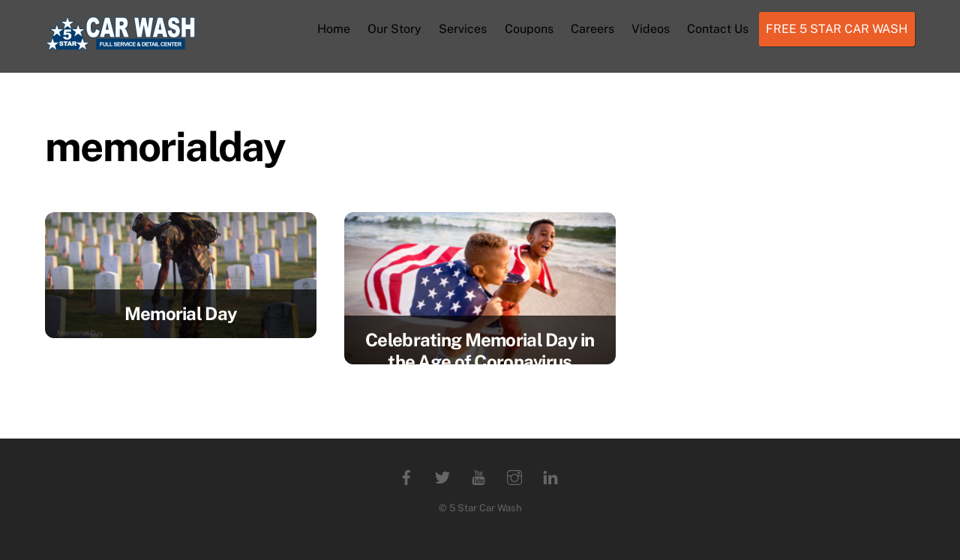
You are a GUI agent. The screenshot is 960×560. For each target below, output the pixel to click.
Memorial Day (181, 313)
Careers (592, 29)
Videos (651, 29)
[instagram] (514, 476)
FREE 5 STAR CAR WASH (837, 29)
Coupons (529, 29)
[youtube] (478, 476)
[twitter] (442, 476)
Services (463, 29)
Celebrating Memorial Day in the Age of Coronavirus (480, 350)
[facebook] (406, 476)
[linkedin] (550, 476)
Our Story (394, 29)
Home (334, 29)
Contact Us (718, 29)
